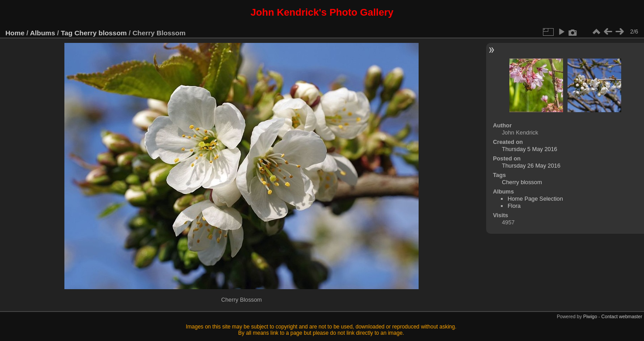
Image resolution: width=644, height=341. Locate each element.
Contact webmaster (622, 316)
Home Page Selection (535, 199)
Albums (42, 33)
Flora (514, 206)
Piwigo (590, 316)
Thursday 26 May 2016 (531, 166)
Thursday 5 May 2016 (530, 149)
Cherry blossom (101, 33)
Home (15, 33)
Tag (67, 33)
